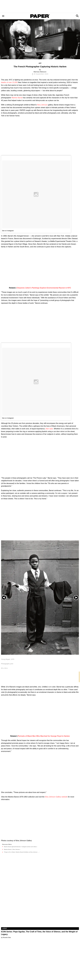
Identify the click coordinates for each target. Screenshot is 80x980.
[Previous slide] (4, 598)
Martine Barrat (17, 98)
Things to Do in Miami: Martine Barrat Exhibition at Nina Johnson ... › (22, 852)
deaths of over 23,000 (9, 82)
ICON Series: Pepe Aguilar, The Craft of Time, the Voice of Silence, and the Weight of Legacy (39, 933)
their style (49, 429)
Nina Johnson (42, 105)
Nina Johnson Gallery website (56, 797)
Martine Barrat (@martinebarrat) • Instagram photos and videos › (21, 847)
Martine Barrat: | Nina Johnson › (12, 849)
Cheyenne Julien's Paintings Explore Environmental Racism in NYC (44, 288)
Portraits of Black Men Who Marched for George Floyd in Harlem (44, 736)
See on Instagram (8, 231)
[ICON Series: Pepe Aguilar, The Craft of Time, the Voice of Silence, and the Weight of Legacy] (40, 908)
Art (40, 63)
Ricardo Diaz (7, 937)
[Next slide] (76, 598)
